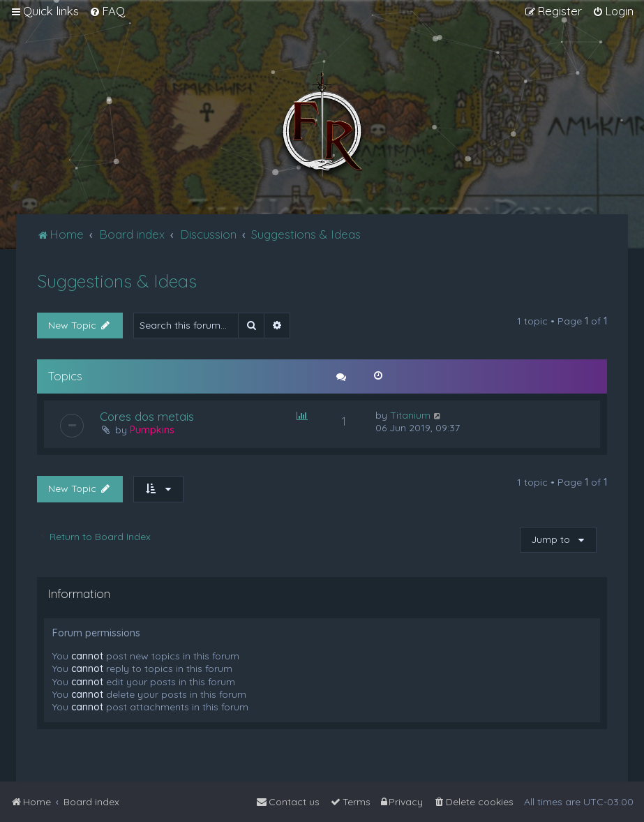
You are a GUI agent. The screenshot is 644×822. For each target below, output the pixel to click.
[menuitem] (107, 11)
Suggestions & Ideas (117, 281)
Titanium (410, 415)
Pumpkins (152, 430)
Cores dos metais (147, 416)
